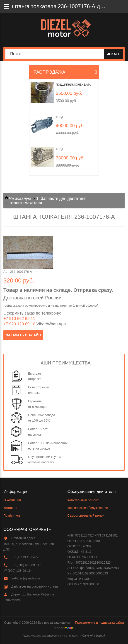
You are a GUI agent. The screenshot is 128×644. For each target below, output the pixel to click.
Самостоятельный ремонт (87, 516)
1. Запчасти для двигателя (61, 198)
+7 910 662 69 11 (19, 319)
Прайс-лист (12, 516)
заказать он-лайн (23, 335)
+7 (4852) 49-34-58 (26, 557)
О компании (12, 500)
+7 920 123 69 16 (19, 324)
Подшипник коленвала (73, 85)
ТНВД (60, 117)
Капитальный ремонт (83, 500)
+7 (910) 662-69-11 (26, 565)
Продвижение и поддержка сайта (99, 623)
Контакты (10, 508)
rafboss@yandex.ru (26, 578)
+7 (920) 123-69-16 (17, 571)
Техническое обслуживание (88, 508)
